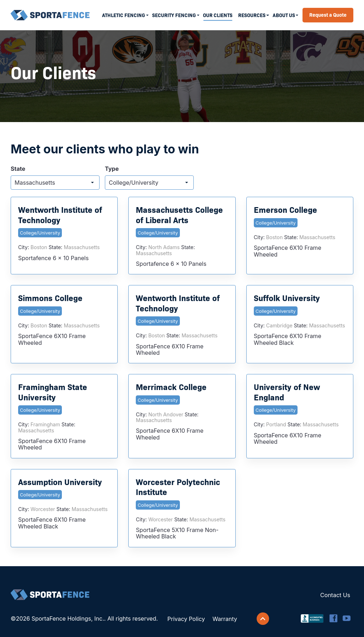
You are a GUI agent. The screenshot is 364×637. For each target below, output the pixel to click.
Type (112, 169)
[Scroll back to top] (263, 619)
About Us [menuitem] (284, 15)
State (18, 169)
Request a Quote (328, 15)
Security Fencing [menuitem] (174, 15)
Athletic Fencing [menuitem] (124, 15)
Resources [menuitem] (252, 15)
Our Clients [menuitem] (218, 15)
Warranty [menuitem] (225, 619)
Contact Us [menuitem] (335, 595)
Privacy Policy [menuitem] (186, 619)
